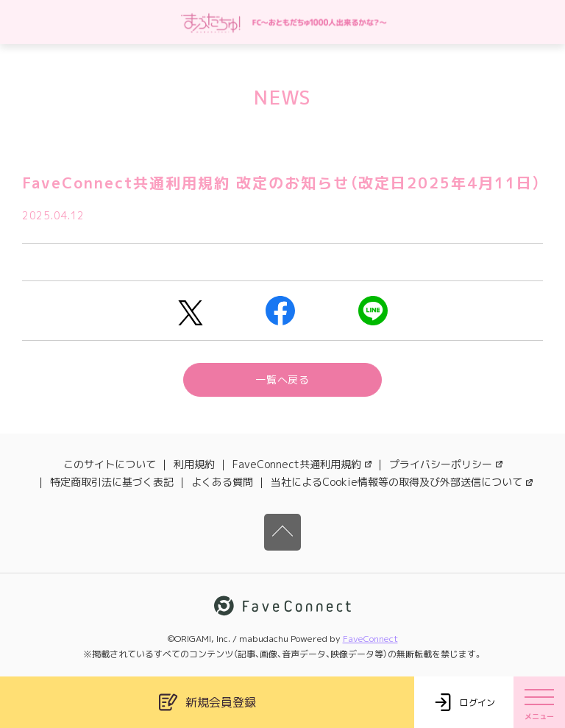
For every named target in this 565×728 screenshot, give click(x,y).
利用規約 (194, 464)
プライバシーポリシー (446, 464)
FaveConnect (370, 639)
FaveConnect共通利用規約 (302, 464)
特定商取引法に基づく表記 (112, 482)
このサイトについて (110, 464)
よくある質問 (222, 482)
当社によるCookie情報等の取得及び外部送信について (402, 482)
